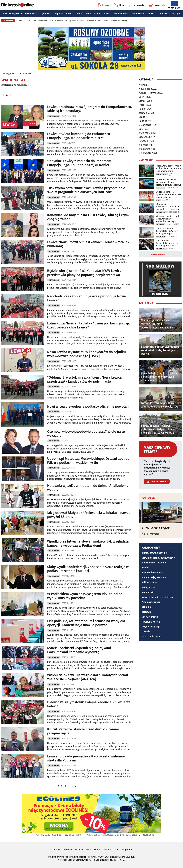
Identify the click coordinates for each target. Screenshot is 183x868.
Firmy (119, 5)
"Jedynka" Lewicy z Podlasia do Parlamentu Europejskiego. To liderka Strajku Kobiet (80, 163)
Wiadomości (31, 14)
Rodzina (143, 121)
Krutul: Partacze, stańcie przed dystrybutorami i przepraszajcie (84, 731)
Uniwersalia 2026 (94, 21)
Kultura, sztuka (149, 582)
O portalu (56, 850)
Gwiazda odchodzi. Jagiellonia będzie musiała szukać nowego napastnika (168, 194)
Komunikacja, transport (154, 577)
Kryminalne (145, 133)
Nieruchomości (121, 14)
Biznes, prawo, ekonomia (155, 553)
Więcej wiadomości (158, 254)
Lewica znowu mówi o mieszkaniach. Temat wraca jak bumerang (88, 244)
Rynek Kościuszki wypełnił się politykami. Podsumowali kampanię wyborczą (79, 650)
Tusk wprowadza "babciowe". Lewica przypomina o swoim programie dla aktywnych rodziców (86, 190)
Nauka (107, 14)
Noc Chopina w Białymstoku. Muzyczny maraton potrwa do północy (167, 243)
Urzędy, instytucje (151, 627)
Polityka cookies (78, 857)
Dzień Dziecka (61, 21)
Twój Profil (126, 850)
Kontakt (98, 850)
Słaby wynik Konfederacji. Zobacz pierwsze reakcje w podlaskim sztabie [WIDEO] (88, 569)
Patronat (79, 850)
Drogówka (144, 137)
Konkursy (21, 21)
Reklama (146, 607)
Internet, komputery (152, 573)
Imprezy (103, 5)
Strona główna (9, 74)
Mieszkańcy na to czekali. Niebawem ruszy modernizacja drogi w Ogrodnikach (168, 219)
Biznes (98, 14)
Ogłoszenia (136, 5)
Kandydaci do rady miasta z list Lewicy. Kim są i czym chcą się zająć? (88, 217)
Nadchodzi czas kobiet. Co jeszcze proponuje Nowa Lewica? (86, 298)
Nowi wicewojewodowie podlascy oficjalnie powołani (88, 407)
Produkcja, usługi (151, 602)
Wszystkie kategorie (152, 637)
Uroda (142, 117)
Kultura (70, 14)
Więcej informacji (151, 534)
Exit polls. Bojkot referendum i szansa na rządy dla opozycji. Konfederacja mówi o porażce (86, 623)
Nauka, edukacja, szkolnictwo (157, 597)
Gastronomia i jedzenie (154, 563)
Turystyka (163, 14)
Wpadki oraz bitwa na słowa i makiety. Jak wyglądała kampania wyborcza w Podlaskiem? (88, 543)
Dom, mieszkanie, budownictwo (158, 558)
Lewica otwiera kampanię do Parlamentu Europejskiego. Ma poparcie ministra (79, 136)
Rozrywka (147, 612)
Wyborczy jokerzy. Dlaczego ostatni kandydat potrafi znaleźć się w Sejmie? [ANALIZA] (88, 677)
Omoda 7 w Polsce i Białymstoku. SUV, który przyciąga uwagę (167, 231)
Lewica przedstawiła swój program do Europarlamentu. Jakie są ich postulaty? (89, 109)
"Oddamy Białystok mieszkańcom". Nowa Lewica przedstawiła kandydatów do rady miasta (84, 380)
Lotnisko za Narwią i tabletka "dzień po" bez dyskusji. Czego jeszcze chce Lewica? (89, 325)
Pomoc (108, 850)
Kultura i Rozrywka (148, 93)
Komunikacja (157, 5)
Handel (145, 568)
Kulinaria (143, 145)
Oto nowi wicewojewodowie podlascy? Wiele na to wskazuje (86, 434)
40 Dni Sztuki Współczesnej (115, 21)
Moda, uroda (148, 587)
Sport (79, 14)
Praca (88, 14)
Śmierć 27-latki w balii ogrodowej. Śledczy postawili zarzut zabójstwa (168, 182)
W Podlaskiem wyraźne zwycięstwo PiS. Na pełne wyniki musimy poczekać (85, 596)
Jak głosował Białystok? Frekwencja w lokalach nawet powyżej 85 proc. (88, 515)
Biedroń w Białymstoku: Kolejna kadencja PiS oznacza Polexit (89, 704)
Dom (141, 129)
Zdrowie (151, 14)
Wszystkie (144, 85)
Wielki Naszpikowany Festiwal (40, 21)
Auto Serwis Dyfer (156, 528)
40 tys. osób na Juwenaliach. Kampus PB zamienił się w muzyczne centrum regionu (167, 207)
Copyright (93, 857)
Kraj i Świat (144, 149)
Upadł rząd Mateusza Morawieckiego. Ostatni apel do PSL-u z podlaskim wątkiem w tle (88, 461)
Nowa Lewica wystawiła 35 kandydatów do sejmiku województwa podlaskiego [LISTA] (86, 354)
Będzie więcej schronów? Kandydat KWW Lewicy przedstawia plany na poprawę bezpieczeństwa (84, 273)
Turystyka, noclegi (151, 622)
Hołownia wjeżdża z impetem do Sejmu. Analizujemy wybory (88, 488)
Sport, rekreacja (150, 617)
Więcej (176, 14)
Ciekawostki (145, 153)
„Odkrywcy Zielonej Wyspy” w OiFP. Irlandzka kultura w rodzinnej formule (168, 168)
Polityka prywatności (58, 857)
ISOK (116, 850)
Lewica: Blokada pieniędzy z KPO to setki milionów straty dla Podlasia (86, 758)
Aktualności (54, 116)
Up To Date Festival (77, 21)
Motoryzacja (138, 14)
